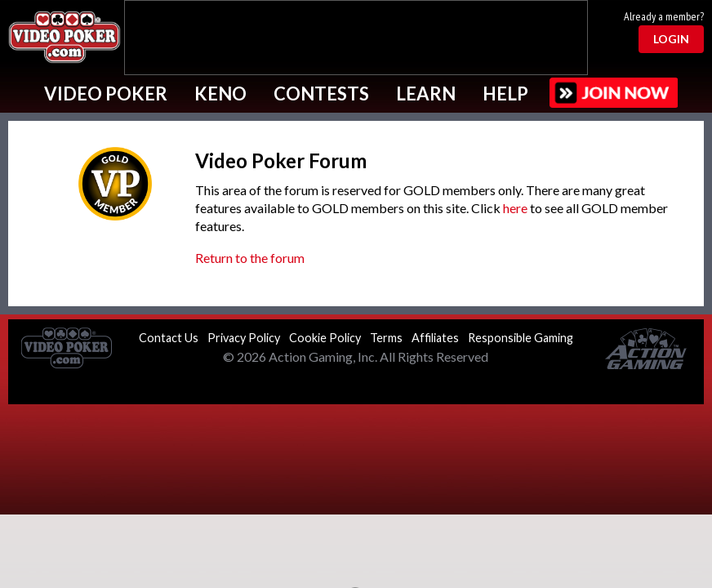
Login (671, 39)
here (515, 208)
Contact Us (169, 338)
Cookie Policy (325, 338)
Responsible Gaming (521, 338)
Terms (386, 338)
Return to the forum (250, 258)
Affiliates (435, 338)
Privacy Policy (244, 338)
